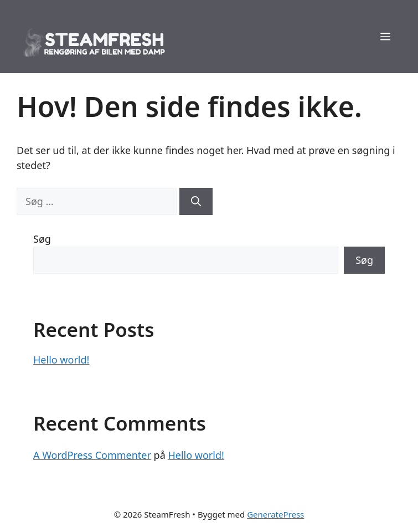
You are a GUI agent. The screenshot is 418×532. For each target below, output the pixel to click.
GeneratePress (275, 514)
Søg (42, 239)
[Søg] (196, 201)
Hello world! (61, 360)
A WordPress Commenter (92, 455)
